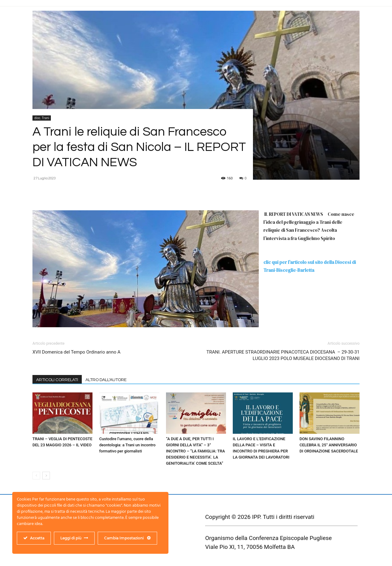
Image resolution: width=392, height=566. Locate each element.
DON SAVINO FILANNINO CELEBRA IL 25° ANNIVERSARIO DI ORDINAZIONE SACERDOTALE (329, 445)
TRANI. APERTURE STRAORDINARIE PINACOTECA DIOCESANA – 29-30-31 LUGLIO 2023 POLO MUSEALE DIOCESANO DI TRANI (283, 355)
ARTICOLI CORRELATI (57, 380)
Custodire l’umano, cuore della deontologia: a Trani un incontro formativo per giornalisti (127, 445)
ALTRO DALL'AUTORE (106, 380)
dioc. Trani (42, 118)
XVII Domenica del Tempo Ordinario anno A (76, 352)
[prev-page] (36, 476)
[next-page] (46, 476)
